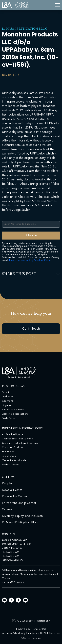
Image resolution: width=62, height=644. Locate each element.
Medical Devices (10, 465)
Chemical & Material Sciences (17, 439)
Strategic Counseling (13, 410)
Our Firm (8, 477)
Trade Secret (9, 418)
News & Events (12, 490)
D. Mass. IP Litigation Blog (25, 29)
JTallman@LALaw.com (13, 582)
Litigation (7, 405)
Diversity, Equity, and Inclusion (22, 516)
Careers (7, 510)
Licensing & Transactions (15, 414)
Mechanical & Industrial (14, 460)
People (7, 484)
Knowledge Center (15, 497)
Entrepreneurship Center (19, 503)
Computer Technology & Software (20, 443)
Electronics (8, 452)
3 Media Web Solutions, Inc (14, 620)
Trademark (8, 397)
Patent (6, 392)
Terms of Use (39, 629)
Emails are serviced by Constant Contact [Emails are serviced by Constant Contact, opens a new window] (31, 260)
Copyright (7, 401)
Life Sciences (9, 456)
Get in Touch (31, 329)
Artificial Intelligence (13, 434)
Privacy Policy (23, 629)
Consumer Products (13, 447)
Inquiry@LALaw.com (12, 560)
